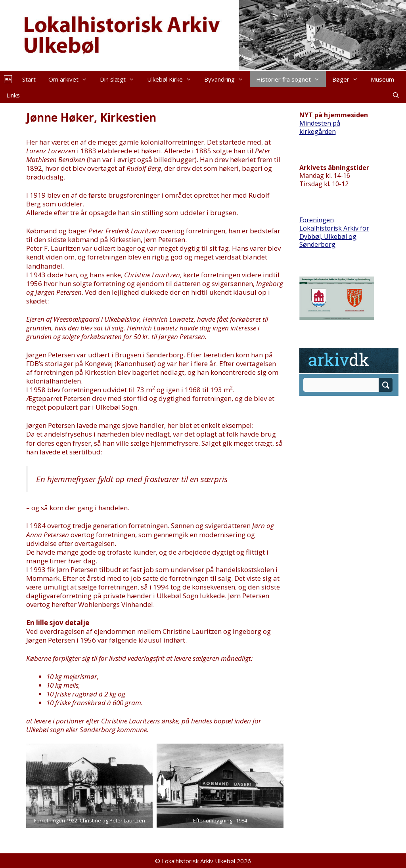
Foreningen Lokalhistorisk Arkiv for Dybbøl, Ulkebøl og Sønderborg (334, 232)
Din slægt (120, 79)
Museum (382, 79)
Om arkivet (71, 79)
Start (29, 79)
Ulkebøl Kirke (172, 79)
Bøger (348, 79)
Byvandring (227, 79)
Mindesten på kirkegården (320, 127)
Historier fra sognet (291, 79)
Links (13, 95)
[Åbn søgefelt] (396, 95)
